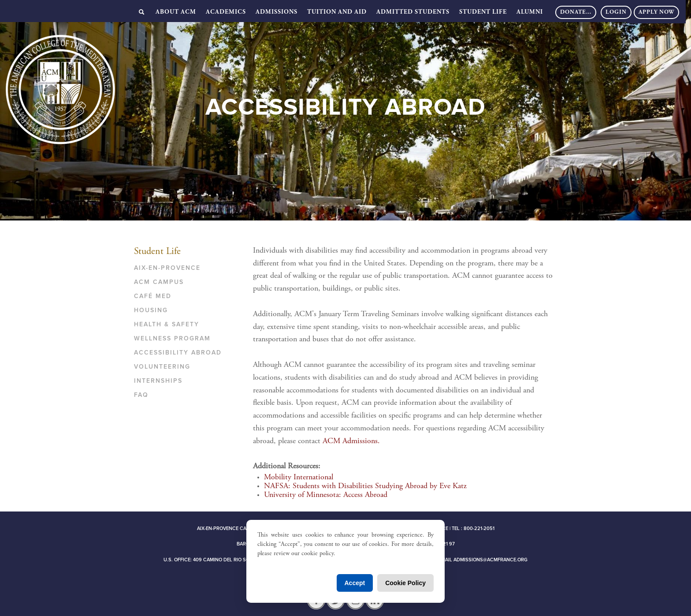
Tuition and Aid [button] (337, 12)
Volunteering (162, 367)
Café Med (153, 296)
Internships (158, 381)
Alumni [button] (530, 12)
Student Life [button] (483, 12)
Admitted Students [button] (413, 12)
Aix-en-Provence (167, 268)
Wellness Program (172, 338)
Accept (355, 583)
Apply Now (656, 13)
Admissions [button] (277, 12)
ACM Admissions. (351, 441)
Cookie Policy (405, 583)
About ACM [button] (176, 12)
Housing (151, 310)
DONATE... (576, 13)
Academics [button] (226, 12)
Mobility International (299, 478)
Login (616, 13)
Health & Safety (167, 324)
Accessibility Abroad (178, 353)
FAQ (141, 395)
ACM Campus (159, 282)
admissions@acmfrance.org (490, 560)
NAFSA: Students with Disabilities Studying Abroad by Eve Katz (365, 486)
